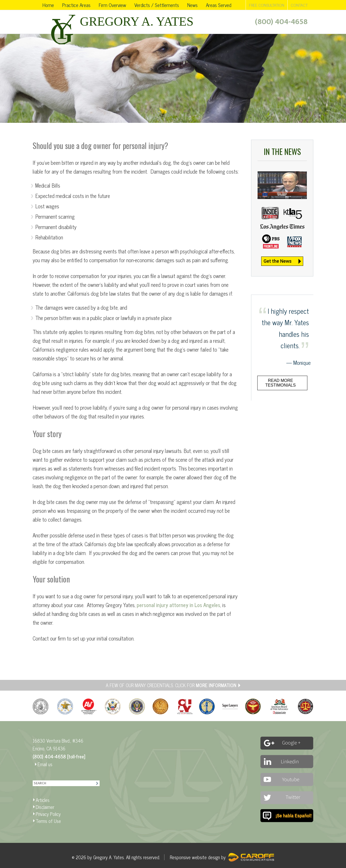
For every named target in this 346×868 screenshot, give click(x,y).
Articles (43, 800)
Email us (45, 764)
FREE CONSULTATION (267, 5)
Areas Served (219, 5)
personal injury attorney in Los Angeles (178, 605)
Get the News (278, 261)
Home (48, 5)
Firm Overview (112, 5)
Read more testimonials (281, 383)
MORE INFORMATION (216, 685)
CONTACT (299, 5)
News (192, 5)
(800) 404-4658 (281, 22)
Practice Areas (76, 5)
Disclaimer (45, 807)
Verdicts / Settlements (157, 5)
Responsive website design (195, 857)
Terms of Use (48, 821)
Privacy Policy (48, 814)
